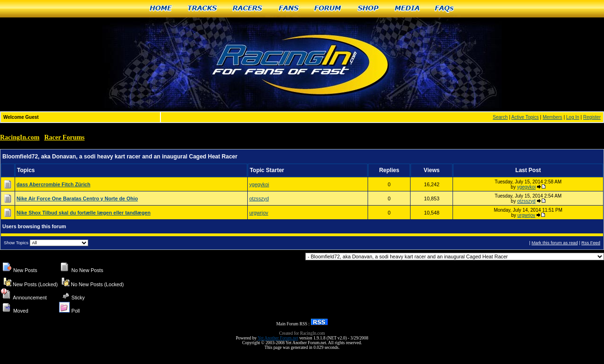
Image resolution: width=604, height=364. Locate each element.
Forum (328, 9)
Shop (368, 9)
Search (500, 117)
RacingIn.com (20, 137)
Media (407, 9)
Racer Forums (65, 137)
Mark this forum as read (554, 243)
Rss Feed (591, 243)
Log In (573, 117)
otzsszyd (259, 199)
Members (553, 117)
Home (161, 9)
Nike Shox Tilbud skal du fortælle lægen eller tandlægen (84, 213)
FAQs (445, 9)
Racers (248, 9)
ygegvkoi (259, 184)
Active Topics (525, 117)
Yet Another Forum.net (278, 338)
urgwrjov (259, 213)
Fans (289, 9)
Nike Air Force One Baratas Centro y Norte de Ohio (77, 199)
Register (592, 117)
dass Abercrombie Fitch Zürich (54, 184)
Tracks (202, 9)
